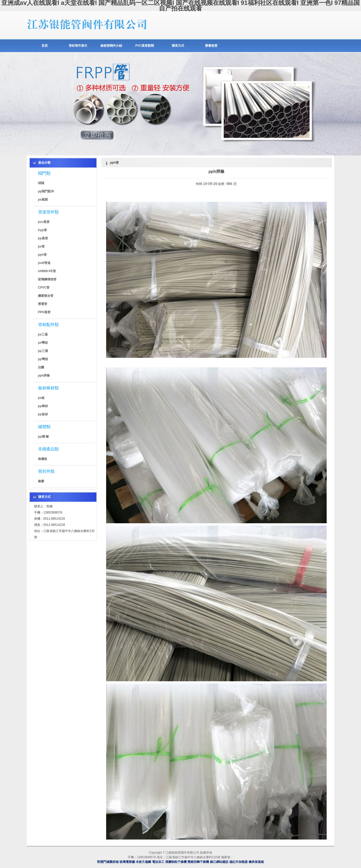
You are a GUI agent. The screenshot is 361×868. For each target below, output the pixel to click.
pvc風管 (44, 222)
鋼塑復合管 (46, 296)
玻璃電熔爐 (127, 862)
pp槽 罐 (43, 437)
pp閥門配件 (46, 191)
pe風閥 (43, 200)
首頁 (45, 46)
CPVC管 (44, 288)
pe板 (41, 398)
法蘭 (41, 367)
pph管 (42, 255)
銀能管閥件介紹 (111, 46)
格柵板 (43, 459)
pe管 (41, 246)
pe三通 (43, 334)
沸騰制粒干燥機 (176, 862)
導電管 (43, 304)
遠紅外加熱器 (238, 862)
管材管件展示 (78, 46)
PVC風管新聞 (145, 46)
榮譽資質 (211, 46)
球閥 (41, 183)
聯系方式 (178, 46)
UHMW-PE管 (47, 271)
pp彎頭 (43, 359)
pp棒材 (43, 406)
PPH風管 (44, 312)
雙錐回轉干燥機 (198, 862)
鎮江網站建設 (219, 862)
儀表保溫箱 (256, 862)
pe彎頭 (43, 343)
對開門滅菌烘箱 (108, 862)
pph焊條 (44, 376)
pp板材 (43, 414)
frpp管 (42, 230)
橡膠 (41, 481)
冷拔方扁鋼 (143, 862)
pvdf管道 (44, 263)
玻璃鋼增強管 (47, 279)
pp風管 (43, 238)
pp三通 (43, 351)
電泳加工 (158, 862)
